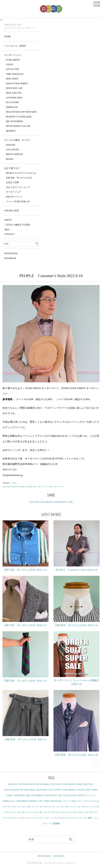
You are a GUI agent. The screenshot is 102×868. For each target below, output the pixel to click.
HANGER (11, 145)
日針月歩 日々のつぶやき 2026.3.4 (26, 739)
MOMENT (11, 131)
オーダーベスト (60, 812)
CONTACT (10, 234)
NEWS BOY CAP (14, 88)
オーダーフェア (13, 192)
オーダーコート (31, 807)
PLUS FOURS (12, 102)
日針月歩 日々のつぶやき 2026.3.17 (25, 625)
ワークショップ (78, 818)
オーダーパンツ (26, 812)
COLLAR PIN (12, 150)
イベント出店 (69, 801)
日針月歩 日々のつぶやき (19, 178)
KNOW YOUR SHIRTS (17, 83)
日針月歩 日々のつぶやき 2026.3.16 (76, 625)
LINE (70, 502)
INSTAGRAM (11, 253)
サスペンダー (18, 818)
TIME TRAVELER (15, 74)
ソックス (54, 818)
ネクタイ (65, 818)
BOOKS (10, 159)
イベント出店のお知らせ (18, 201)
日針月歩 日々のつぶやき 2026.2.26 (76, 755)
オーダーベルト (76, 812)
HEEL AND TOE (14, 93)
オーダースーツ (57, 487)
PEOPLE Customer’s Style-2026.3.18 (76, 570)
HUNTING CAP (45, 790)
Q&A (7, 229)
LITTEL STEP (84, 790)
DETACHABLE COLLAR (18, 126)
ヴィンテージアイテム (89, 801)
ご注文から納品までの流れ (17, 225)
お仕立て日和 (12, 182)
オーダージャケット (50, 807)
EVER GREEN (13, 60)
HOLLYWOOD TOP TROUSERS (21, 112)
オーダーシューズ (87, 807)
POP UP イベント (14, 197)
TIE (40, 801)
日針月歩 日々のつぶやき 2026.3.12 (25, 681)
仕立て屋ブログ (12, 168)
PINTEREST (60, 502)
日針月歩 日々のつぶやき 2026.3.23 (25, 570)
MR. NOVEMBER (14, 121)
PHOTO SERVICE (14, 154)
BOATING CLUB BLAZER (19, 117)
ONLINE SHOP (12, 211)
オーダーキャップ (13, 807)
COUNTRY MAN (14, 98)
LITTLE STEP (13, 69)
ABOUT (8, 220)
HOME (8, 36)
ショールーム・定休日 (15, 46)
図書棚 (56, 823)
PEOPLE (14, 483)
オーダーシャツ (41, 487)
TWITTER (34, 502)
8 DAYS (10, 64)
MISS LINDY (12, 79)
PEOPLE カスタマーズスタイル (21, 173)
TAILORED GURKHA (27, 801)
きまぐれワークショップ (18, 187)
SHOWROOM (97, 4)
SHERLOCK (12, 107)
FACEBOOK (10, 258)
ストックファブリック (37, 818)
